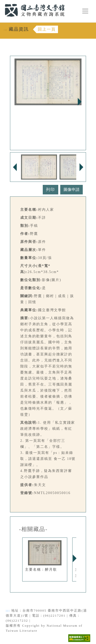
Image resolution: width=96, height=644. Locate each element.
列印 (50, 190)
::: (2, 3)
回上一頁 (47, 29)
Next (79, 102)
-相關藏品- (33, 529)
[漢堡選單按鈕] (85, 11)
